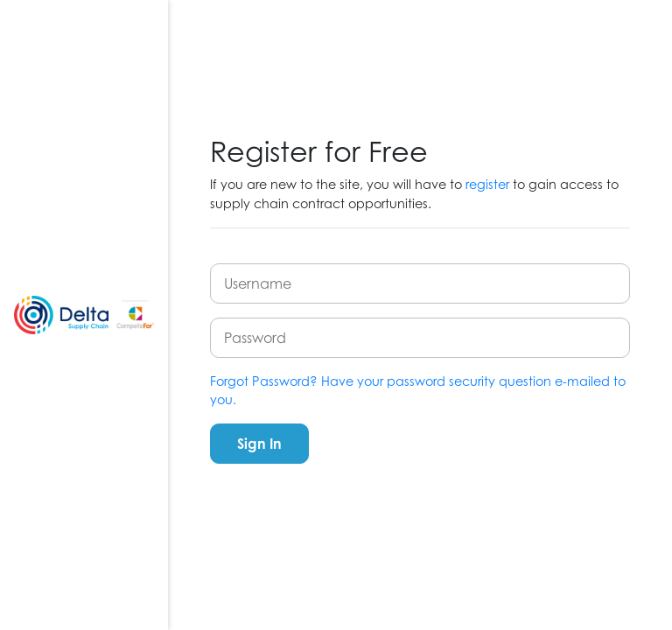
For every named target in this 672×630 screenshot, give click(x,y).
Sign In (259, 444)
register (487, 184)
